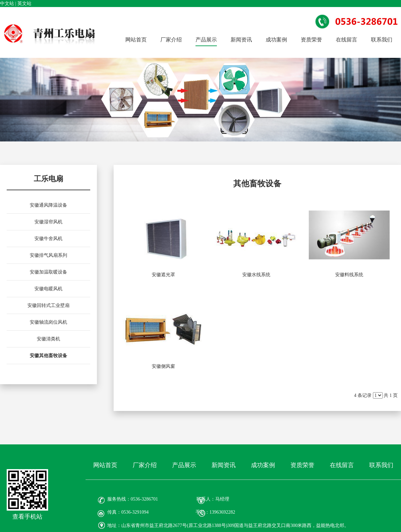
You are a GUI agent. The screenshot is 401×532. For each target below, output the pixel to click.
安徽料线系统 (349, 275)
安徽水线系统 (256, 275)
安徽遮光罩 (163, 275)
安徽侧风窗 (163, 366)
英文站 (24, 4)
